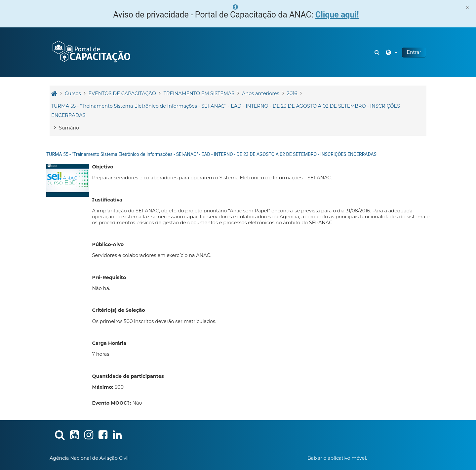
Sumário (69, 128)
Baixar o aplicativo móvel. (337, 458)
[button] (378, 52)
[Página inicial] (91, 52)
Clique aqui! (337, 15)
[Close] (467, 7)
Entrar (414, 52)
